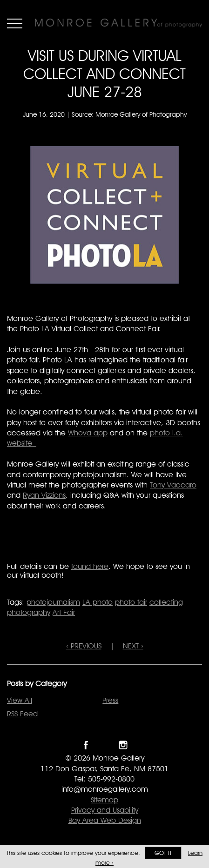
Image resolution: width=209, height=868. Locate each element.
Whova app (88, 433)
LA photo (98, 602)
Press (110, 700)
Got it (163, 853)
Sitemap (104, 800)
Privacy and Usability (105, 810)
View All (20, 700)
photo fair (131, 602)
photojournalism (53, 602)
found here (90, 566)
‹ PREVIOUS (84, 646)
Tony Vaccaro (173, 485)
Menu (15, 23)
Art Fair (64, 612)
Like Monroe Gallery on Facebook (86, 745)
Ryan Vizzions (44, 495)
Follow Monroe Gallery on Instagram (123, 745)
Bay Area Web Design (105, 820)
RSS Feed (22, 714)
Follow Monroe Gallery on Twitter (104, 745)
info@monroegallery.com (105, 789)
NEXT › (133, 646)
